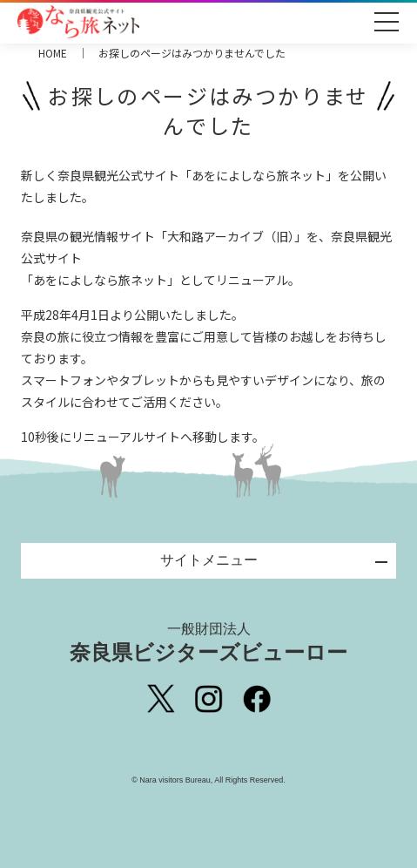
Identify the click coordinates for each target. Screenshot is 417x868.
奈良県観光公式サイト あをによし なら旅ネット (78, 22)
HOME (53, 53)
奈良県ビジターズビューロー (208, 642)
